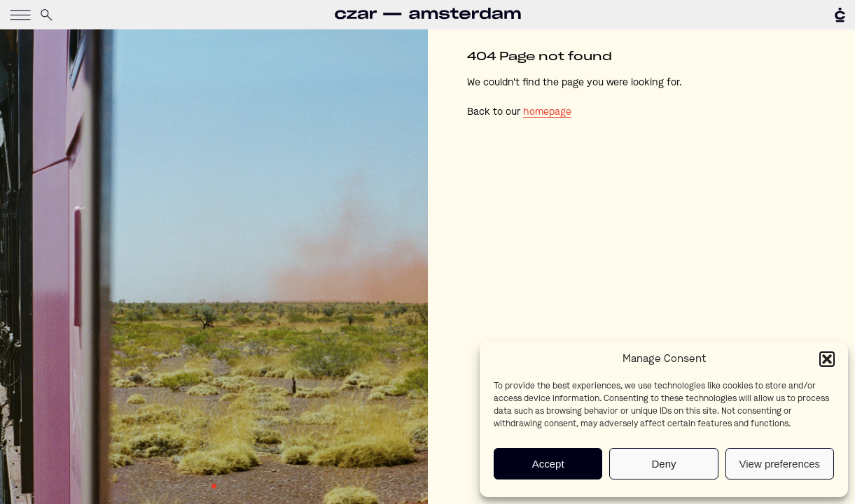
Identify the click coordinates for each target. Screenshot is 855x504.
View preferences (780, 464)
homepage (547, 112)
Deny (663, 464)
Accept (548, 464)
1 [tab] (214, 486)
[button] (827, 359)
